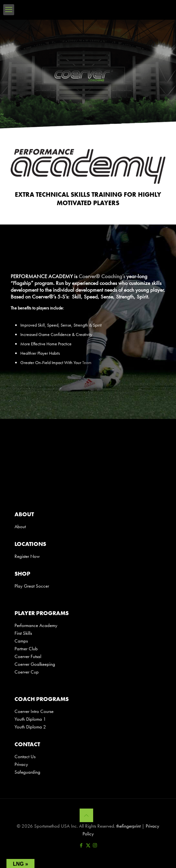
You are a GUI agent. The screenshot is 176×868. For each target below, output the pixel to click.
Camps (21, 641)
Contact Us (25, 757)
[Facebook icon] (81, 845)
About (20, 527)
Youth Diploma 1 (30, 719)
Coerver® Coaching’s (102, 276)
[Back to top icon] (86, 815)
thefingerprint (128, 826)
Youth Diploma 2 (30, 727)
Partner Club (26, 649)
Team (87, 362)
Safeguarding (27, 772)
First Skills (23, 633)
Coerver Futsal (28, 656)
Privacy (21, 764)
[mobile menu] (9, 10)
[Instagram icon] (95, 845)
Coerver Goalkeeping (35, 664)
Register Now (27, 556)
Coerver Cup (27, 672)
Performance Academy (36, 625)
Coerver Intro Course (34, 711)
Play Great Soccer (32, 586)
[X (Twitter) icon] (88, 845)
